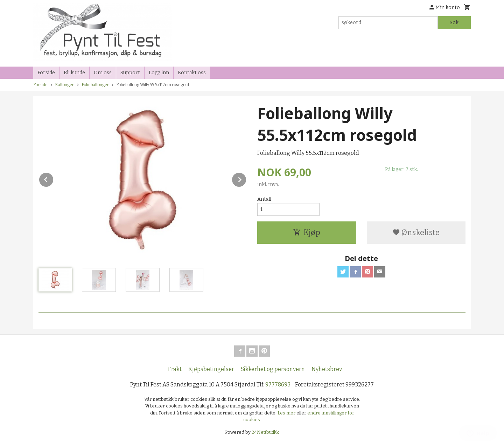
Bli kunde (74, 73)
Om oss (103, 73)
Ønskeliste (416, 232)
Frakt (175, 369)
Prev (54, 179)
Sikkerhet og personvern (273, 369)
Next (246, 179)
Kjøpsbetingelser (211, 369)
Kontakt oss (192, 73)
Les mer (287, 413)
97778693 (278, 385)
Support (130, 73)
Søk (454, 23)
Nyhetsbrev (327, 369)
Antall (264, 199)
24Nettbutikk (265, 432)
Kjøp (307, 232)
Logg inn (159, 73)
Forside (46, 73)
